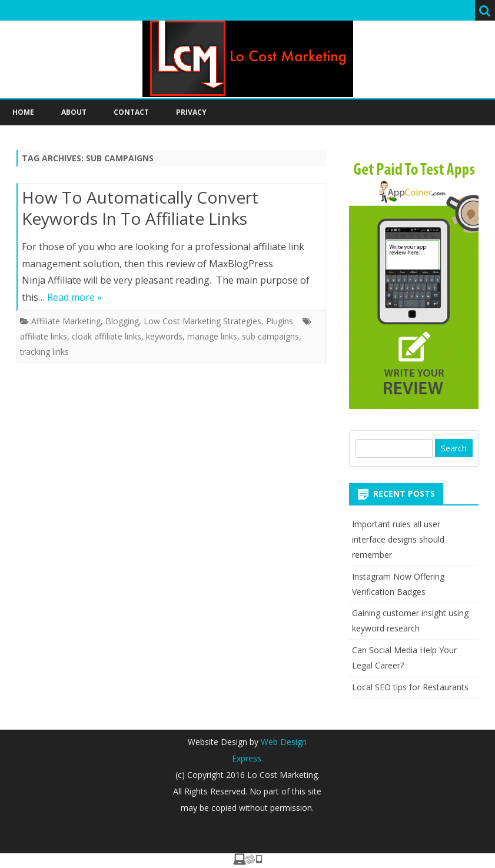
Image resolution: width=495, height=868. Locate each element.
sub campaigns (270, 336)
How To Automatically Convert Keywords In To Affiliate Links (140, 208)
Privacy (191, 112)
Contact (131, 112)
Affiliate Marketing (66, 321)
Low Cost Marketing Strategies (202, 321)
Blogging (122, 321)
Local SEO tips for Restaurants (410, 687)
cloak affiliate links (107, 336)
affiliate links (44, 336)
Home (23, 112)
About (74, 112)
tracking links (44, 352)
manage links (212, 336)
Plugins (280, 321)
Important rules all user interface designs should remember (398, 539)
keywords (164, 336)
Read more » (74, 297)
